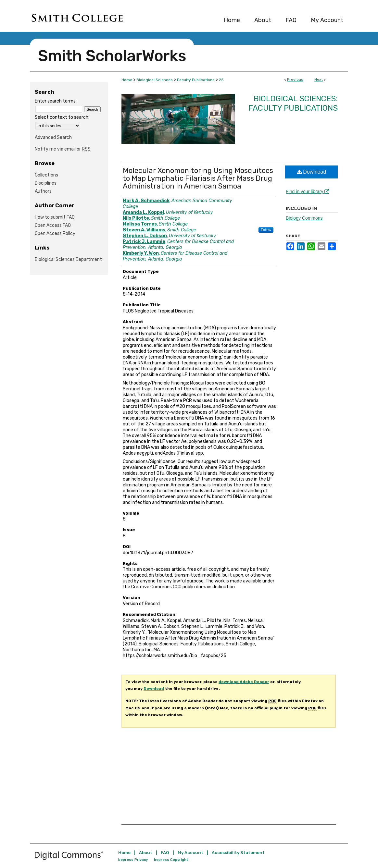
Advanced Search (53, 137)
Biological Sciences (155, 80)
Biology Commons (304, 218)
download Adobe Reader (244, 682)
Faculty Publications (196, 80)
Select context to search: (62, 117)
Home (127, 80)
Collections (46, 175)
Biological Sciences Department (68, 259)
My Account (190, 853)
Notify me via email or (63, 149)
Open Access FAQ (53, 225)
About (146, 853)
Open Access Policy (55, 233)
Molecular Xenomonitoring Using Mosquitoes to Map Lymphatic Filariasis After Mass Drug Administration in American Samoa (198, 178)
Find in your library (307, 191)
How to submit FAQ (55, 217)
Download (312, 172)
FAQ (165, 853)
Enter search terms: (56, 101)
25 (221, 80)
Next (319, 79)
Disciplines (46, 183)
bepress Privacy (133, 860)
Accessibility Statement (238, 853)
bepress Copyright (171, 860)
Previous (295, 79)
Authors (43, 191)
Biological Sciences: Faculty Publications (293, 103)
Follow (266, 230)
